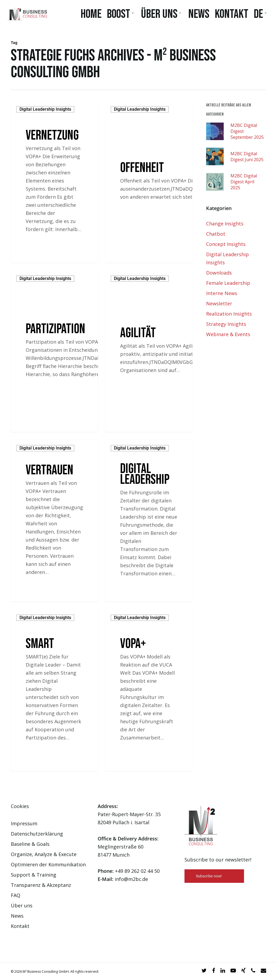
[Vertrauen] (54, 521)
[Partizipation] (54, 351)
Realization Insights (229, 314)
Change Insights (225, 224)
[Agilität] (149, 351)
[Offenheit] (149, 182)
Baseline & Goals (30, 844)
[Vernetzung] (54, 182)
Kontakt (20, 926)
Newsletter (219, 303)
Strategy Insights (226, 324)
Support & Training (34, 875)
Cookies (20, 806)
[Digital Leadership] (149, 521)
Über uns (22, 905)
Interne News (222, 293)
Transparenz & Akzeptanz (41, 885)
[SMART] (54, 690)
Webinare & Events (228, 334)
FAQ (16, 895)
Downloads (219, 273)
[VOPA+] (149, 690)
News (17, 916)
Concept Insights (226, 244)
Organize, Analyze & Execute (44, 854)
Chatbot (216, 234)
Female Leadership (228, 283)
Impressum (24, 823)
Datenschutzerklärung (37, 834)
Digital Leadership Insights (45, 109)
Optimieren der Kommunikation (48, 864)
